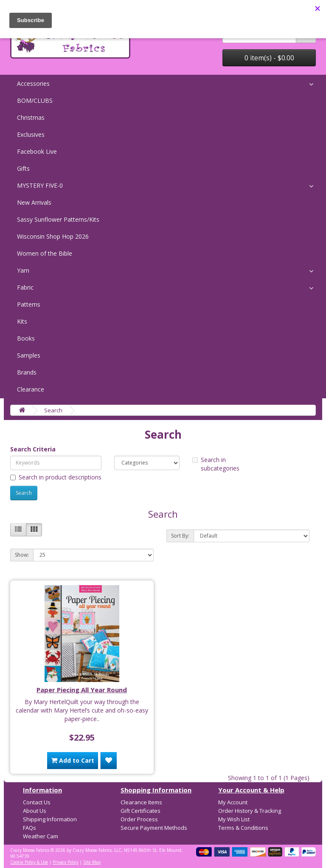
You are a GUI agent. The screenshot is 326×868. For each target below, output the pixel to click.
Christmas (31, 117)
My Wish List (234, 819)
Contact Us (37, 802)
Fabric (25, 287)
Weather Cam (41, 836)
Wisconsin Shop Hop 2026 (53, 236)
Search (53, 410)
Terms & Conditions (243, 828)
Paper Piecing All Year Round (82, 690)
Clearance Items (141, 802)
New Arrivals (34, 202)
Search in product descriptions (56, 477)
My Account (233, 802)
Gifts (23, 168)
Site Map (92, 862)
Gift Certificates (141, 811)
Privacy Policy (66, 862)
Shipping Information (50, 819)
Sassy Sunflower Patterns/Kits (58, 219)
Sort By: (180, 536)
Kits (22, 321)
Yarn (23, 270)
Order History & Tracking (250, 811)
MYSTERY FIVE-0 (40, 185)
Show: (22, 555)
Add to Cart (73, 760)
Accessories (33, 83)
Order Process (139, 819)
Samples (29, 355)
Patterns (29, 304)
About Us (35, 811)
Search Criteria (33, 449)
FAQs (30, 828)
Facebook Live (37, 151)
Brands (27, 372)
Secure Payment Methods (154, 828)
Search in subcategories (216, 464)
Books (26, 338)
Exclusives (31, 134)
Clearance (31, 389)
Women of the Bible (45, 253)
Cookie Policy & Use (29, 862)
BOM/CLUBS (35, 100)
